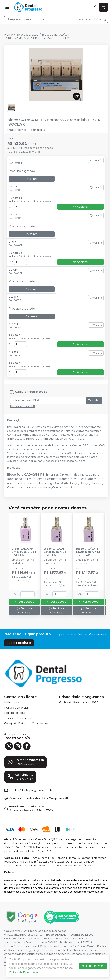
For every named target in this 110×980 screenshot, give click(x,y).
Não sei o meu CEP (22, 406)
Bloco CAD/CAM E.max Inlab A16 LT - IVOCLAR (56, 552)
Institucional (12, 702)
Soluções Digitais (27, 35)
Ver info (96, 160)
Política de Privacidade (23, 972)
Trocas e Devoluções (18, 718)
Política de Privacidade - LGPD (78, 702)
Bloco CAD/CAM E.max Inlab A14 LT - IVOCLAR (88, 552)
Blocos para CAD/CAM (56, 35)
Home (8, 35)
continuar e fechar (93, 966)
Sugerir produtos (19, 643)
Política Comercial (16, 708)
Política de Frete (15, 713)
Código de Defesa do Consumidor (26, 724)
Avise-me (32, 179)
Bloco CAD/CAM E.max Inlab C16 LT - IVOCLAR (24, 552)
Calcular (94, 400)
